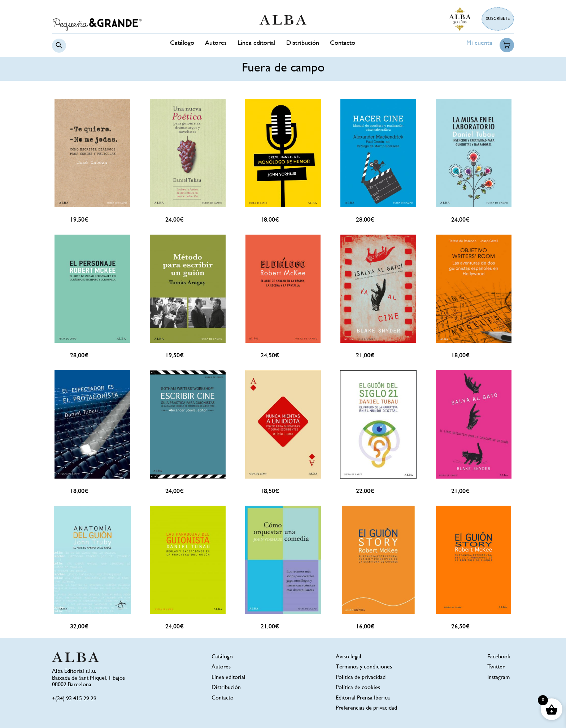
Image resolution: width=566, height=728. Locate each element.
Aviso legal (349, 657)
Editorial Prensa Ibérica (363, 698)
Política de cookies (358, 688)
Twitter (496, 667)
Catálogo (182, 43)
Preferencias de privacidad (366, 708)
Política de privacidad (361, 678)
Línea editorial (256, 43)
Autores (216, 43)
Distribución (303, 43)
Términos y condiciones (364, 667)
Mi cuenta (479, 43)
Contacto (343, 43)
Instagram (498, 678)
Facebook (499, 657)
